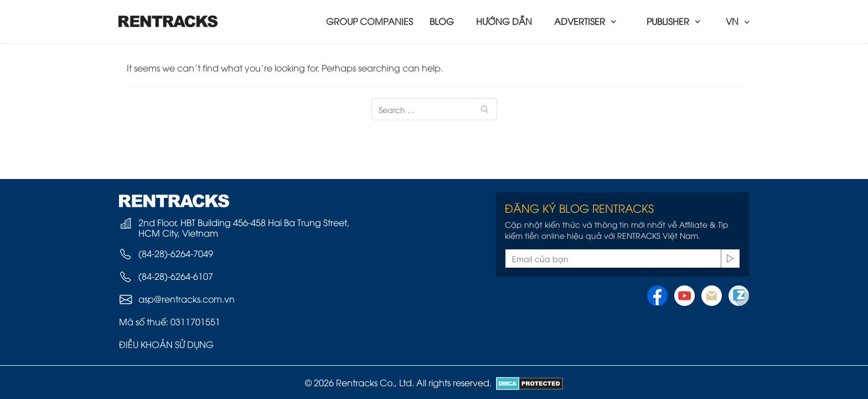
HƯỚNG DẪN (504, 21)
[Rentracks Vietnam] (168, 21)
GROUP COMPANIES (370, 21)
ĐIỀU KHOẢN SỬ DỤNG (166, 344)
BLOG (442, 21)
